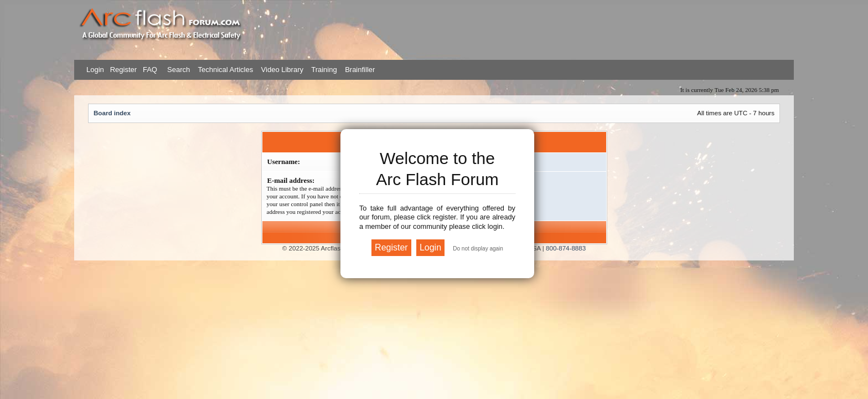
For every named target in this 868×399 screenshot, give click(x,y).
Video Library (282, 70)
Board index (112, 113)
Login (95, 70)
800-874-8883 (566, 248)
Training (324, 70)
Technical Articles (225, 70)
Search (177, 70)
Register (122, 70)
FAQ (149, 70)
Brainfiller (360, 70)
